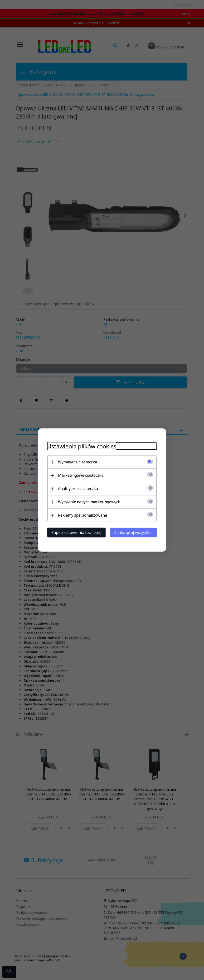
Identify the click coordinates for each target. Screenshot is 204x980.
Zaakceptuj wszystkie (133, 533)
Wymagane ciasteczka (78, 462)
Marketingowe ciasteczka (81, 475)
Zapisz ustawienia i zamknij (76, 533)
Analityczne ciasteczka (78, 489)
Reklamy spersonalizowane (83, 515)
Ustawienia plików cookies (82, 446)
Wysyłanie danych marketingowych (89, 502)
